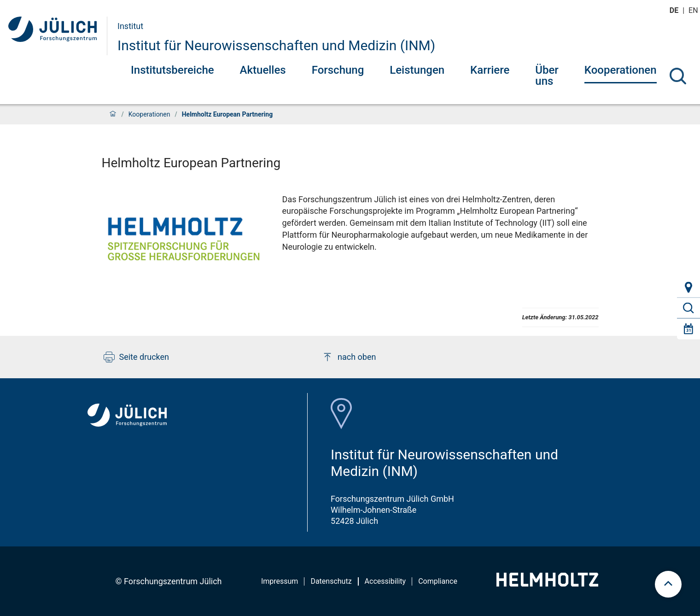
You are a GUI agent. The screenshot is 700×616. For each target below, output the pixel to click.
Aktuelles (263, 70)
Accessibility (385, 581)
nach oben (349, 357)
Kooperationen (621, 70)
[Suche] (678, 76)
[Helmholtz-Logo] (547, 584)
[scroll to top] (668, 584)
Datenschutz (331, 581)
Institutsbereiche (172, 70)
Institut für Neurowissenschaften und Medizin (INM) (276, 45)
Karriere (490, 70)
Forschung (338, 70)
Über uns (547, 76)
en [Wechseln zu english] (694, 10)
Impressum (280, 581)
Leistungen (417, 70)
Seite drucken (137, 357)
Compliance (438, 581)
